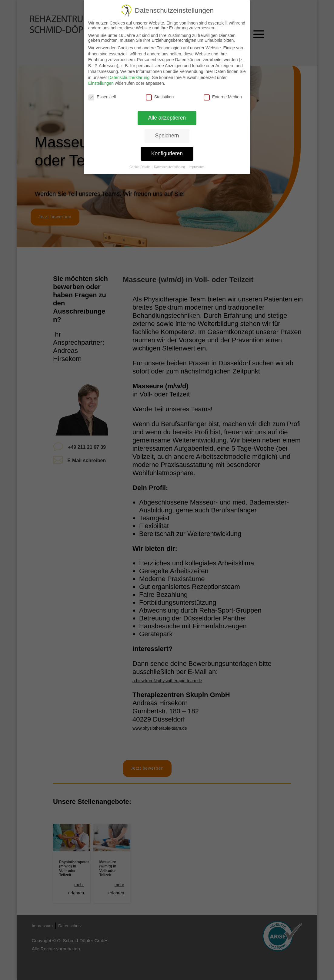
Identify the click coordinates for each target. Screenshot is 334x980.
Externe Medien (223, 97)
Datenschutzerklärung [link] (129, 77)
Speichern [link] (167, 136)
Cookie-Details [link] (140, 167)
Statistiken (160, 97)
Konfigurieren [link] (167, 153)
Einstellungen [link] (101, 83)
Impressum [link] (197, 167)
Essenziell (102, 97)
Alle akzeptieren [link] (167, 118)
